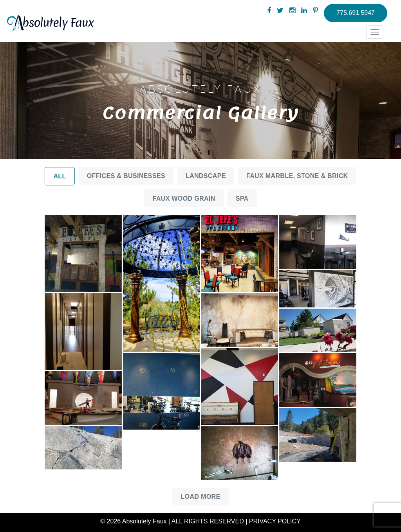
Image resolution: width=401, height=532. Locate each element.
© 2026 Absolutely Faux (133, 521)
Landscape (206, 176)
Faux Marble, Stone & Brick (297, 176)
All (60, 176)
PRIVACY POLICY (275, 521)
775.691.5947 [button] (356, 13)
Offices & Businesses (126, 176)
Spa (242, 198)
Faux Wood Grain (184, 198)
